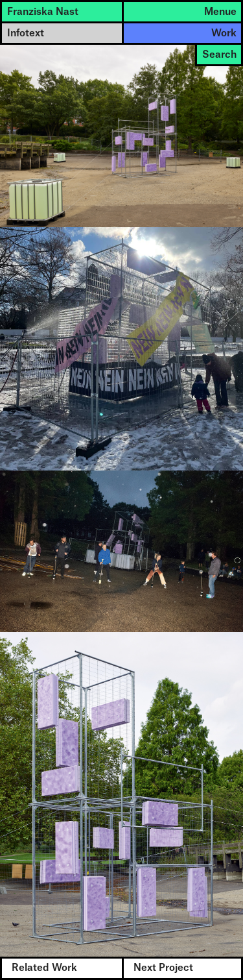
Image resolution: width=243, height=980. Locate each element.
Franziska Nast (43, 12)
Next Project (163, 968)
